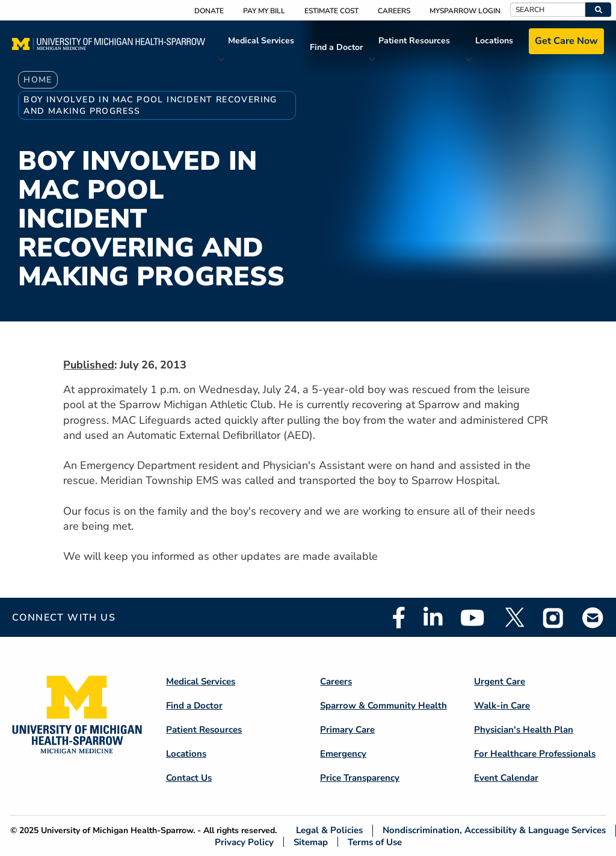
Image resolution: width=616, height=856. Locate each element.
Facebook (399, 618)
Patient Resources (414, 41)
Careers (394, 11)
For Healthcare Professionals (535, 754)
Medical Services (261, 41)
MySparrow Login (465, 11)
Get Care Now (566, 41)
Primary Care (347, 730)
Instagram (553, 618)
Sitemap (311, 842)
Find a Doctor (336, 47)
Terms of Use (375, 842)
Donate (209, 11)
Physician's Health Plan (524, 730)
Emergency (343, 754)
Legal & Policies (329, 830)
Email (593, 617)
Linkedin (433, 618)
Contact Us (189, 778)
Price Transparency (360, 778)
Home (38, 80)
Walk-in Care (502, 706)
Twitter (514, 618)
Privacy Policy (244, 842)
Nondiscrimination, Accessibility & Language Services (494, 830)
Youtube (473, 618)
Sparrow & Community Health (383, 706)
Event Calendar (506, 778)
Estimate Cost (331, 11)
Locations (494, 41)
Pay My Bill (264, 11)
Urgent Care (500, 681)
